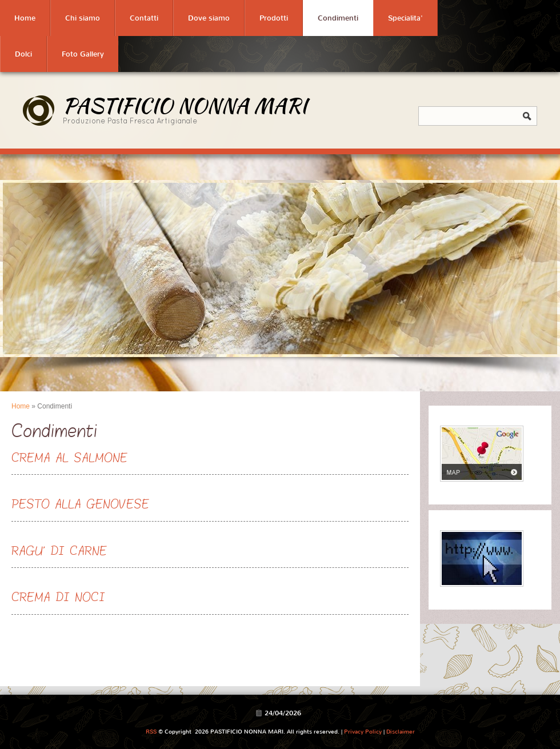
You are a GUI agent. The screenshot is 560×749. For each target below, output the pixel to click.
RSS (151, 732)
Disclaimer (401, 732)
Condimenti (338, 18)
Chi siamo (83, 18)
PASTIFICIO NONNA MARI (185, 105)
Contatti (144, 18)
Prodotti (274, 18)
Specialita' (405, 18)
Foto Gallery (83, 54)
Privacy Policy (363, 732)
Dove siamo (209, 18)
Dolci (23, 54)
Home (25, 18)
